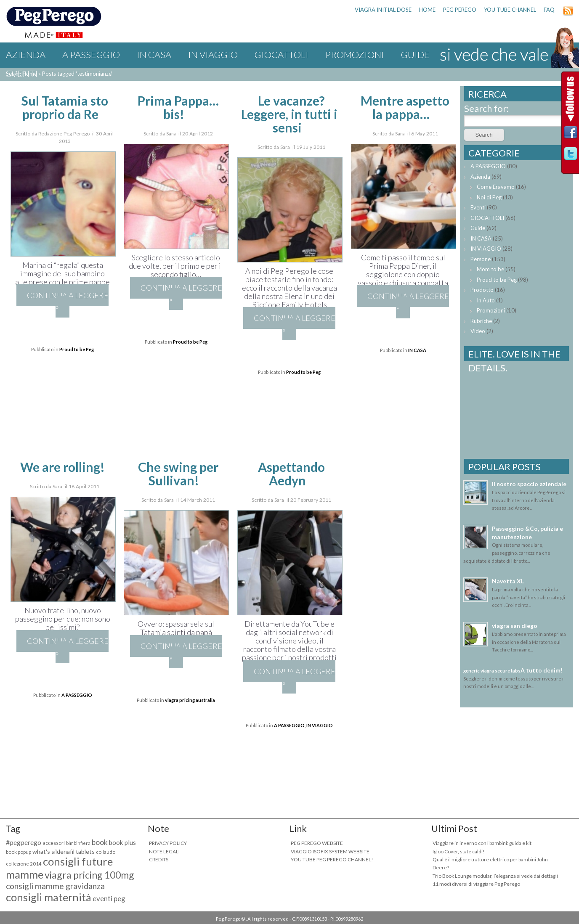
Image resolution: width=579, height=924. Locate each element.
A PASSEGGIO (91, 54)
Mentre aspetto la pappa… (405, 107)
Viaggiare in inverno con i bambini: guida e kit (482, 843)
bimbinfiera (78, 843)
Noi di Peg (489, 197)
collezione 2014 (24, 864)
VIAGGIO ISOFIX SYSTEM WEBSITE (330, 851)
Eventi (22, 73)
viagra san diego (515, 626)
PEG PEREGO (460, 10)
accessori (54, 843)
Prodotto (482, 290)
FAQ (549, 10)
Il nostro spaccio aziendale (529, 484)
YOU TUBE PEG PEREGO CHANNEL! (332, 859)
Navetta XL (508, 581)
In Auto (486, 300)
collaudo (106, 852)
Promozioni (355, 54)
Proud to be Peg (77, 349)
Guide (478, 228)
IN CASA (154, 54)
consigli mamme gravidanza (55, 886)
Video (478, 331)
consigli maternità (49, 897)
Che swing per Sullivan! (178, 474)
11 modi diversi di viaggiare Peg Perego (476, 884)
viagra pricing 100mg (89, 875)
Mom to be (490, 269)
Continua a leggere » (68, 301)
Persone (481, 259)
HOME (427, 10)
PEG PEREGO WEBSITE (317, 843)
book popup (19, 852)
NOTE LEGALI (164, 851)
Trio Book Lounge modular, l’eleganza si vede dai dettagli (495, 876)
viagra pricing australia (190, 700)
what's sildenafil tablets (64, 851)
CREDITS (159, 859)
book (100, 842)
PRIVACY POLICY (168, 843)
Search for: (486, 108)
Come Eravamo (496, 187)
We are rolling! (62, 467)
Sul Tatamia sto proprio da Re (65, 107)
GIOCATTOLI (282, 54)
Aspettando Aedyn (291, 474)
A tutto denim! (542, 670)
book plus (122, 842)
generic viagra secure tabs (492, 671)
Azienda (26, 54)
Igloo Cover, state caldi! (459, 851)
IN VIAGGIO (213, 54)
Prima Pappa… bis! (178, 107)
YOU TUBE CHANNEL (510, 10)
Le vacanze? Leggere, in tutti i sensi (289, 114)
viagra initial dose (383, 10)
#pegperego (24, 842)
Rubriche (481, 321)
